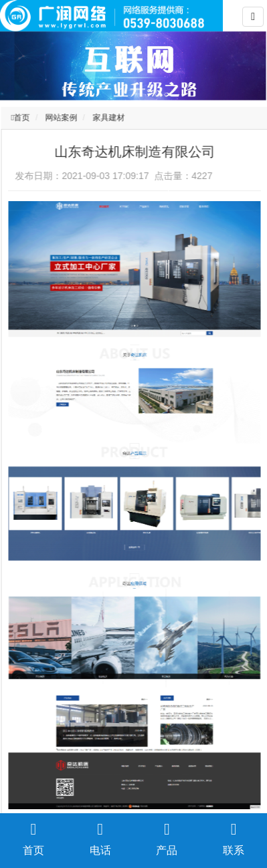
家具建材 (110, 118)
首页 (23, 118)
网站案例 (62, 118)
